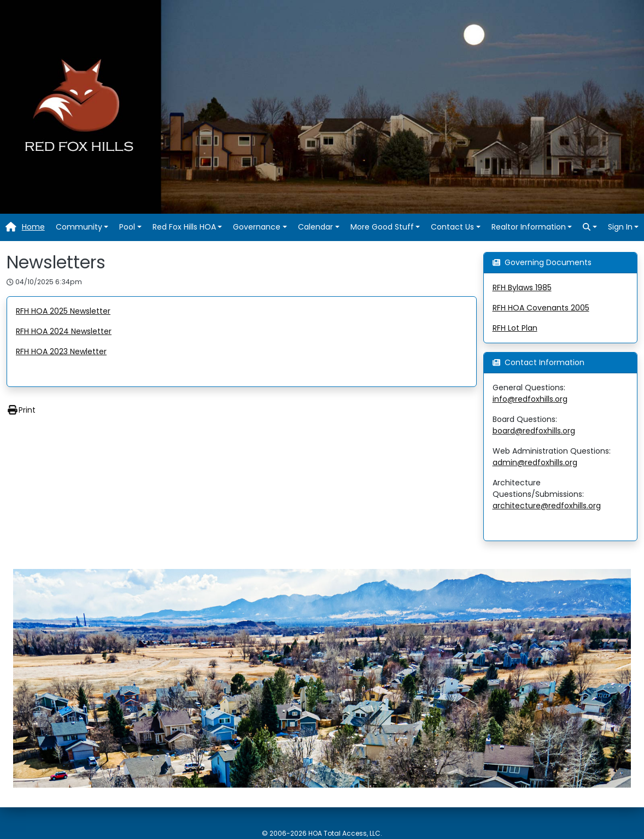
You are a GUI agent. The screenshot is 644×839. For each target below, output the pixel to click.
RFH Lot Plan (515, 328)
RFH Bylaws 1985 (522, 288)
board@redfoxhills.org (534, 431)
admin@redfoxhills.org (535, 462)
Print (21, 410)
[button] (82, 227)
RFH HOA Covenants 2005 (541, 308)
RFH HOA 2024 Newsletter (64, 331)
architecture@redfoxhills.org (547, 506)
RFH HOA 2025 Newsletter (63, 311)
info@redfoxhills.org (530, 399)
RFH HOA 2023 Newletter (61, 351)
